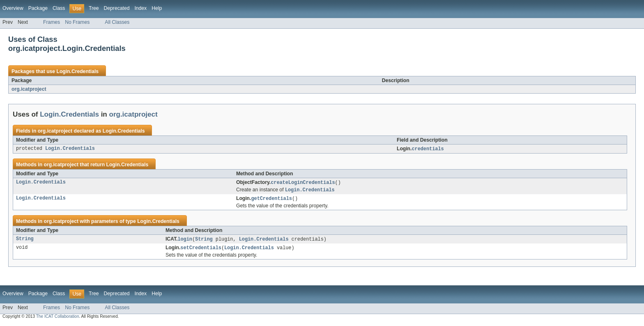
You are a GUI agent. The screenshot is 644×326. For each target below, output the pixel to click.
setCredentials (201, 250)
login (185, 241)
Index (140, 8)
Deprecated (117, 8)
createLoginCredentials (303, 183)
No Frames (77, 22)
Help (157, 8)
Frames (52, 22)
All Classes (117, 22)
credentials (428, 149)
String (25, 241)
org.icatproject (29, 89)
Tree (94, 8)
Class (59, 8)
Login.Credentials (77, 71)
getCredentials (271, 200)
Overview (13, 8)
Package (38, 8)
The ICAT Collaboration (58, 319)
